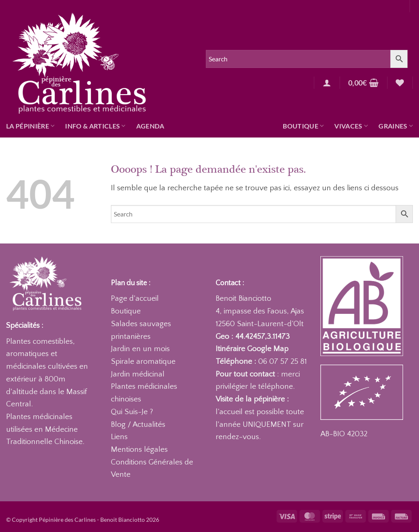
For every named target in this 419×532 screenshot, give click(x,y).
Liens (119, 437)
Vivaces (351, 126)
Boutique (303, 126)
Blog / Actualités (138, 425)
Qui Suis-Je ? (132, 412)
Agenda (150, 126)
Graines (396, 126)
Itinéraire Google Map (252, 349)
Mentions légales (139, 450)
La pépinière (30, 126)
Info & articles (95, 126)
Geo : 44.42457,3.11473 (253, 337)
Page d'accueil (135, 299)
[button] (327, 83)
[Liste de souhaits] (400, 83)
